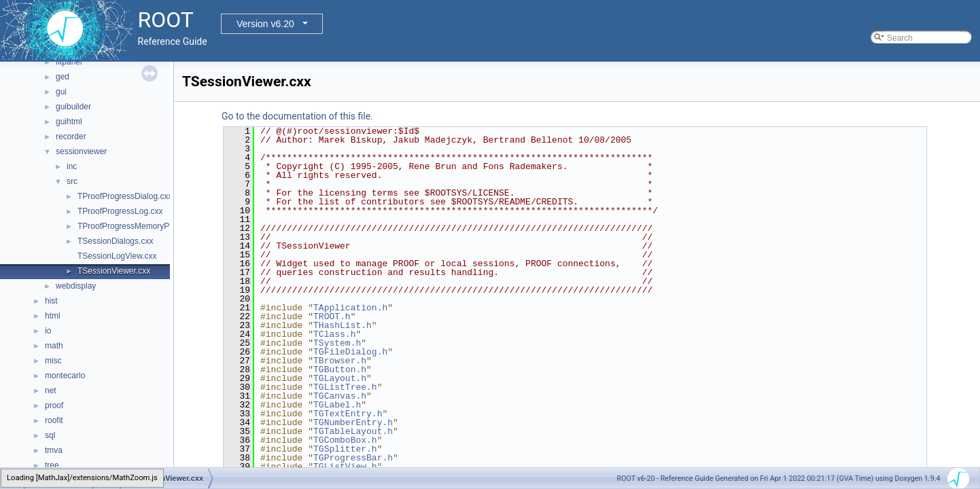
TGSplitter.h (345, 449)
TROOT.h (332, 316)
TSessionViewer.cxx (114, 271)
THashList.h (343, 325)
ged (63, 77)
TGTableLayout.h (353, 431)
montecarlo (65, 376)
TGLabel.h (337, 405)
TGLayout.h (340, 378)
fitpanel (69, 62)
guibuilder (73, 107)
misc (53, 361)
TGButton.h (340, 369)
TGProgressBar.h (353, 458)
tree (52, 465)
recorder (71, 137)
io (48, 331)
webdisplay (76, 286)
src (72, 181)
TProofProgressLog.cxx (120, 211)
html (53, 316)
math (54, 346)
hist (51, 301)
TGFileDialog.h (350, 352)
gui (61, 92)
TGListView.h (345, 467)
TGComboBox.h (345, 440)
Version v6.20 (265, 24)
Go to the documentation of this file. (297, 116)
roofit (54, 420)
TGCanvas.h (340, 396)
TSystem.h (337, 343)
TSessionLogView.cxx (117, 256)
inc (72, 166)
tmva (54, 450)
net (51, 391)
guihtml (69, 122)
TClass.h (334, 334)
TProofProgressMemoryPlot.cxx (135, 226)
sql (50, 435)
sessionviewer (81, 151)
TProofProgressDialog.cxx (125, 196)
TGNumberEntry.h (353, 422)
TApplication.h (350, 308)
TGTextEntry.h (348, 414)
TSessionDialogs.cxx (115, 241)
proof (54, 405)
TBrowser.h (340, 361)
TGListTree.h (345, 387)
